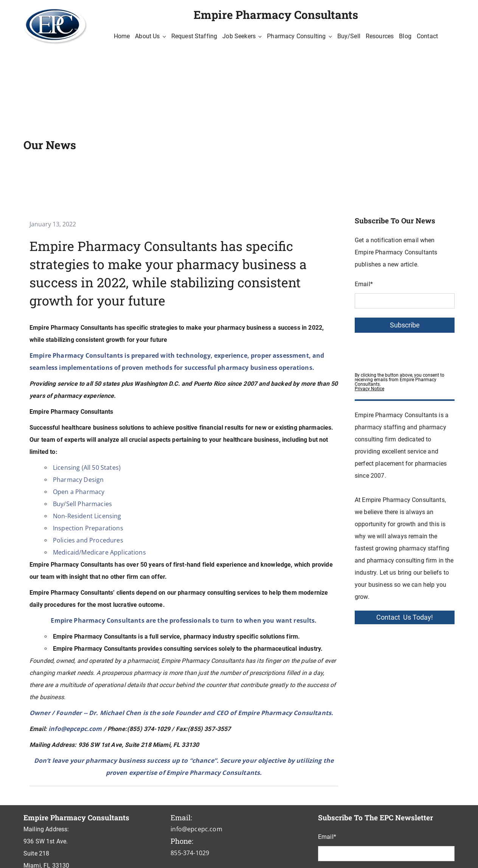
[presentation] (412, 351)
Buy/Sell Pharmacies (82, 504)
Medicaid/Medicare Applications (99, 552)
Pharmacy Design (78, 480)
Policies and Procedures (88, 540)
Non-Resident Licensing (87, 516)
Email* (364, 284)
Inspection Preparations (88, 528)
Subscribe (405, 325)
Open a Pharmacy (79, 492)
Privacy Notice (369, 389)
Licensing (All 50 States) (87, 468)
